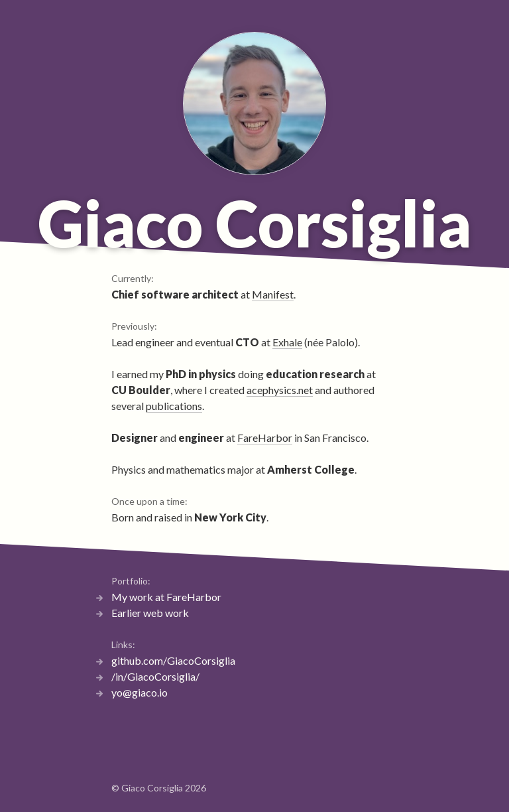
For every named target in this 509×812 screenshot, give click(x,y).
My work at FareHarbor (166, 597)
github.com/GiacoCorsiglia (173, 660)
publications (174, 406)
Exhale (287, 342)
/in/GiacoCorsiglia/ (155, 676)
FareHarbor (265, 438)
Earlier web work (150, 613)
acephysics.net (280, 390)
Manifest (273, 294)
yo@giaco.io (140, 692)
